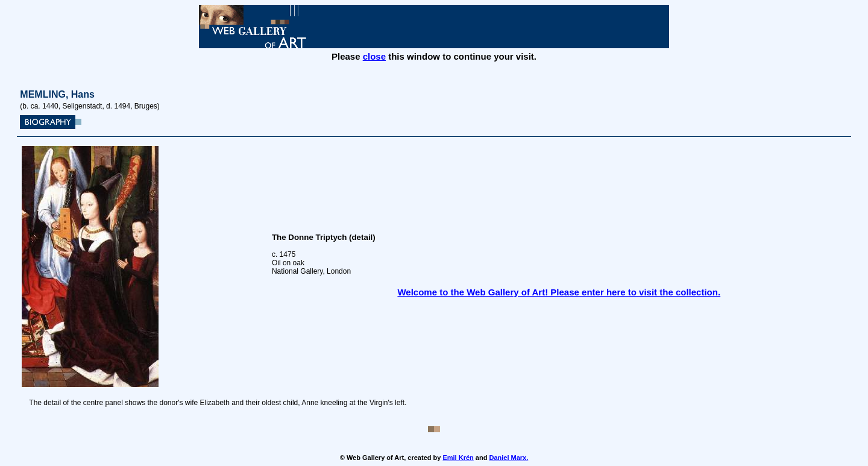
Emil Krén (458, 458)
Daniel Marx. (508, 458)
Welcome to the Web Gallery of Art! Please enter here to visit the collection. (559, 292)
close (374, 56)
